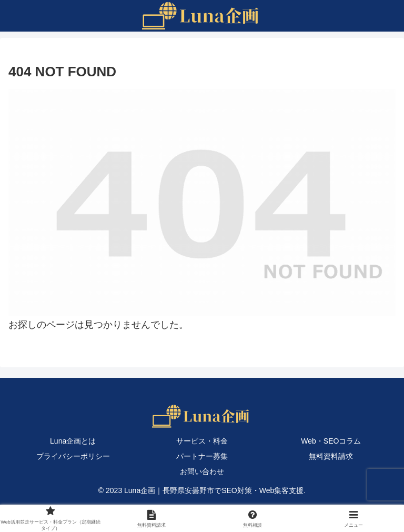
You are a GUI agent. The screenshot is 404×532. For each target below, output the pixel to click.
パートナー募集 (202, 456)
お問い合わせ (202, 471)
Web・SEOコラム (331, 441)
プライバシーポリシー (73, 456)
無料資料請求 (331, 456)
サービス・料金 (202, 441)
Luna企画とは (73, 441)
